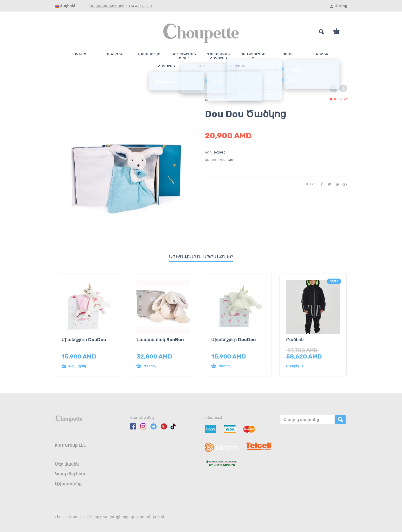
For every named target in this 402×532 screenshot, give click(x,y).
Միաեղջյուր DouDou (84, 340)
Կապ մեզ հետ (70, 474)
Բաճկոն (295, 340)
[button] (83, 366)
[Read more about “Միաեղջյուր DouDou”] (233, 366)
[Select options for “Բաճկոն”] (308, 366)
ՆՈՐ (208, 100)
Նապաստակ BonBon (160, 340)
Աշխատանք (68, 484)
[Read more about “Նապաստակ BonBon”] (158, 366)
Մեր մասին (67, 464)
